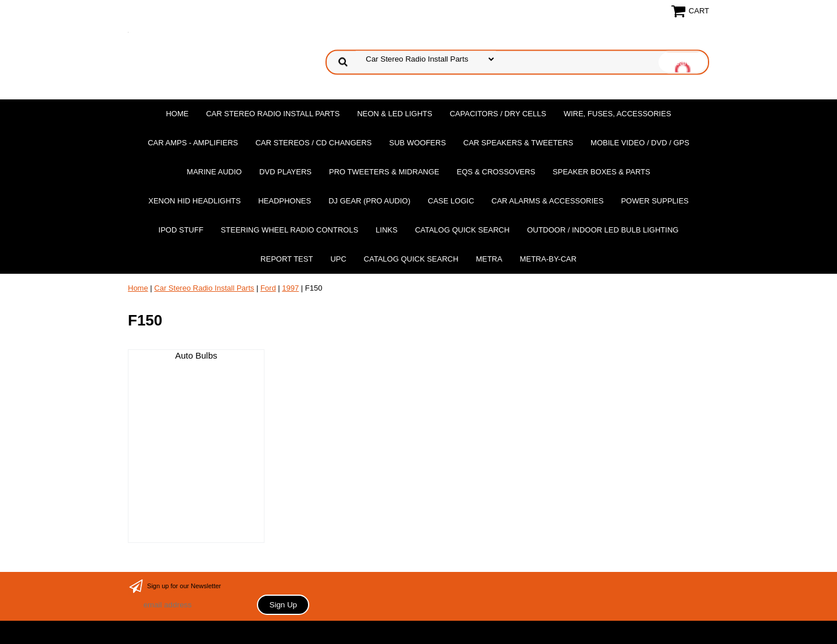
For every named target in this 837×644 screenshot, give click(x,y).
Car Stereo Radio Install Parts (273, 114)
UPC (338, 259)
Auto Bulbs (196, 355)
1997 (290, 288)
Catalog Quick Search (462, 230)
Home (177, 114)
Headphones (285, 201)
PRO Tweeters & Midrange (384, 172)
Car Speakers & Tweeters (518, 143)
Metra (489, 259)
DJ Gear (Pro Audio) (369, 201)
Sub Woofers (418, 143)
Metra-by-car (548, 259)
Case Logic (451, 201)
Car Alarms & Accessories (548, 201)
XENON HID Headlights (194, 201)
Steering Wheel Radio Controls (289, 230)
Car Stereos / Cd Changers (313, 143)
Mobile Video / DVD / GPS (640, 143)
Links (387, 230)
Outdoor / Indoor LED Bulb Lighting (603, 230)
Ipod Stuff (181, 230)
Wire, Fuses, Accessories (618, 114)
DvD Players (285, 172)
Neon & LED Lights (394, 114)
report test (287, 259)
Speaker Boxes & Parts (602, 172)
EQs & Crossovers (496, 172)
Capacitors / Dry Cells (498, 114)
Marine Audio (214, 172)
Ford (268, 288)
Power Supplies (654, 201)
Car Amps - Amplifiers (193, 143)
